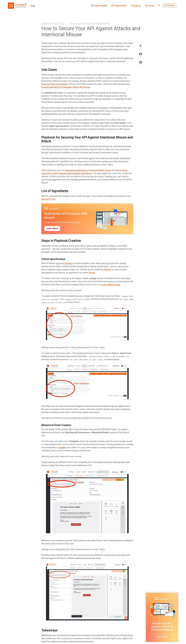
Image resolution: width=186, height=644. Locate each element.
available (63, 448)
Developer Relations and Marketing (90, 24)
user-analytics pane (111, 285)
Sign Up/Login (170, 6)
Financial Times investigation (54, 84)
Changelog (136, 6)
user (58, 263)
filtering (107, 270)
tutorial (92, 273)
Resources (150, 6)
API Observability (99, 6)
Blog (33, 6)
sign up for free (48, 199)
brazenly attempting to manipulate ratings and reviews (66, 87)
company (68, 263)
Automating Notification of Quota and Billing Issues (88, 170)
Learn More (52, 228)
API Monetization (119, 6)
